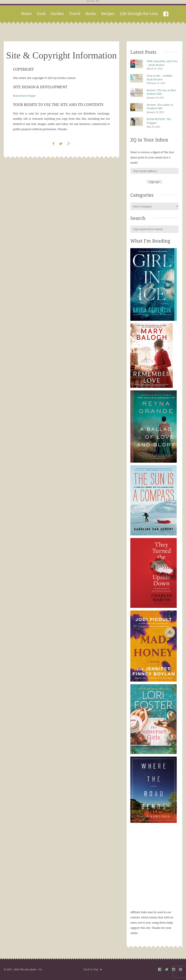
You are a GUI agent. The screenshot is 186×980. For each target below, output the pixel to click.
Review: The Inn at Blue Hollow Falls (161, 92)
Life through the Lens (139, 13)
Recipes (108, 13)
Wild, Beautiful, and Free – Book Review (162, 63)
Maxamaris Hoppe (24, 96)
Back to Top (93, 969)
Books (91, 13)
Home (26, 13)
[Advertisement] (154, 870)
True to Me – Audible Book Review (160, 78)
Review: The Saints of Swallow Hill (160, 107)
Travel (75, 13)
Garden (57, 13)
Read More (92, 1)
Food (41, 13)
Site (40, 969)
